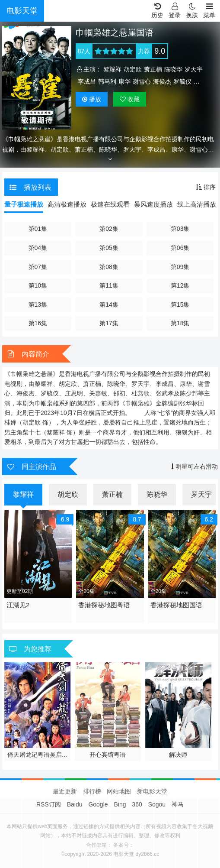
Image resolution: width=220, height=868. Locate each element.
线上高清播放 (197, 204)
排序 (206, 187)
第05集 (109, 248)
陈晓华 (173, 69)
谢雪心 (142, 81)
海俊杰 (162, 81)
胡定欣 (133, 69)
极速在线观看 (110, 204)
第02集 (109, 229)
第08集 (109, 267)
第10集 (38, 285)
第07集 (38, 267)
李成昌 (87, 81)
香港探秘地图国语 (176, 605)
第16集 (38, 323)
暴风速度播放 (153, 204)
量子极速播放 (24, 204)
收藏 (130, 99)
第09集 (180, 267)
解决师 (178, 755)
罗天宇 (194, 69)
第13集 (38, 304)
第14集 (109, 304)
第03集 (180, 229)
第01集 (38, 229)
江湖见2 (18, 605)
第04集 (38, 248)
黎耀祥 (112, 69)
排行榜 (92, 791)
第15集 (180, 304)
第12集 (180, 285)
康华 (124, 81)
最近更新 (65, 791)
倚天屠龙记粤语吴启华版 (38, 755)
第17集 (109, 323)
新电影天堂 (152, 791)
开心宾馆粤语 (108, 755)
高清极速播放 (67, 204)
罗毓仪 (182, 81)
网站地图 (119, 791)
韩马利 (107, 81)
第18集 (180, 323)
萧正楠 (153, 69)
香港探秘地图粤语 (104, 605)
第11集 (109, 285)
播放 (92, 99)
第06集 (180, 248)
